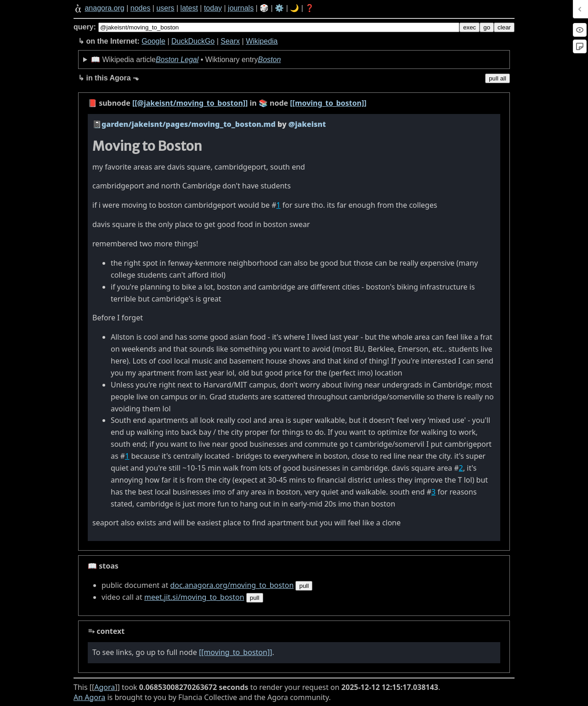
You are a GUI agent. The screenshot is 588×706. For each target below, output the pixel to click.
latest (189, 8)
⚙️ (279, 8)
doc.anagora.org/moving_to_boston (232, 585)
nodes (141, 8)
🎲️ (264, 8)
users (165, 8)
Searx (230, 41)
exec (469, 27)
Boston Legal (177, 60)
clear (504, 27)
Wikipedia (262, 41)
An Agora (89, 697)
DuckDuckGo (193, 41)
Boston (269, 60)
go (487, 27)
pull (304, 586)
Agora (105, 687)
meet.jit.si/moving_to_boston (194, 597)
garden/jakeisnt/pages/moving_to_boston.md (189, 124)
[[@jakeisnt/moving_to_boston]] (190, 103)
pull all (498, 78)
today (213, 8)
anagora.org (104, 8)
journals (241, 8)
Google (153, 41)
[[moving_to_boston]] (328, 103)
